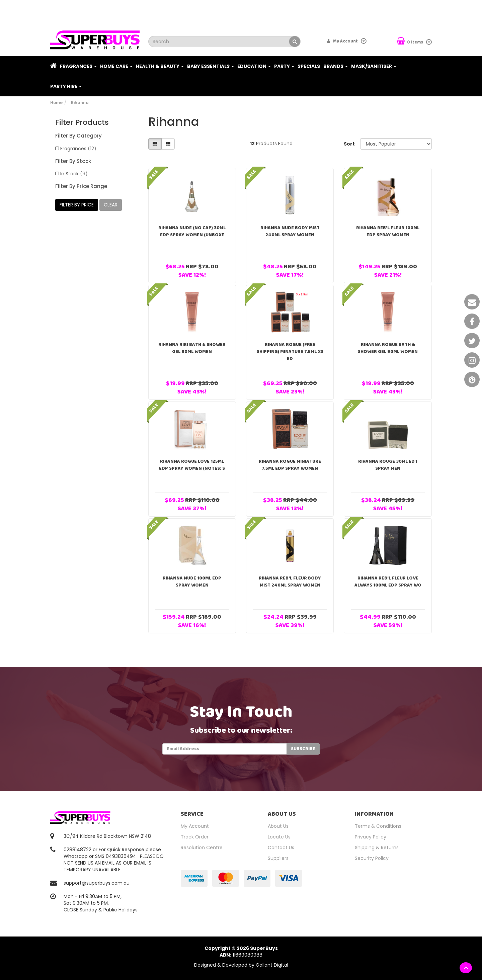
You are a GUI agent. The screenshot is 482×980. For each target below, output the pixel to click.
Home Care (116, 66)
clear (111, 205)
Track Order (195, 837)
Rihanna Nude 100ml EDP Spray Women (192, 582)
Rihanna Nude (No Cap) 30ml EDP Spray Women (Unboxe (192, 231)
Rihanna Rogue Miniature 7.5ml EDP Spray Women (290, 465)
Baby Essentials (211, 66)
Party (284, 66)
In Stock (74, 174)
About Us (278, 826)
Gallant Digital (272, 965)
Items (410, 42)
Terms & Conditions (378, 826)
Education (254, 66)
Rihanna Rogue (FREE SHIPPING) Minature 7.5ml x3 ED (290, 352)
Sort (349, 144)
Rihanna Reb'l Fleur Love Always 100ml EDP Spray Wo (388, 582)
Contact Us (281, 848)
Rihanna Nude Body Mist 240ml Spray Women (290, 231)
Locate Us (279, 837)
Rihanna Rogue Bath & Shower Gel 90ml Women (388, 348)
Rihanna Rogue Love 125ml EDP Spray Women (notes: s (192, 465)
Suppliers (278, 858)
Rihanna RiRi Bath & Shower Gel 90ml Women (192, 348)
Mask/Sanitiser (374, 66)
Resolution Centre (202, 848)
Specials (309, 66)
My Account (195, 826)
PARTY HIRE (66, 86)
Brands (336, 66)
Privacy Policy (371, 837)
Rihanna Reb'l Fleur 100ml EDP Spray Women (388, 231)
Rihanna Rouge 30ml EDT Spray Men (388, 465)
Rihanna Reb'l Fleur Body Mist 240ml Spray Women (290, 582)
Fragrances (78, 66)
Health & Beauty (160, 66)
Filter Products (82, 122)
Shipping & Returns (377, 848)
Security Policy (372, 858)
